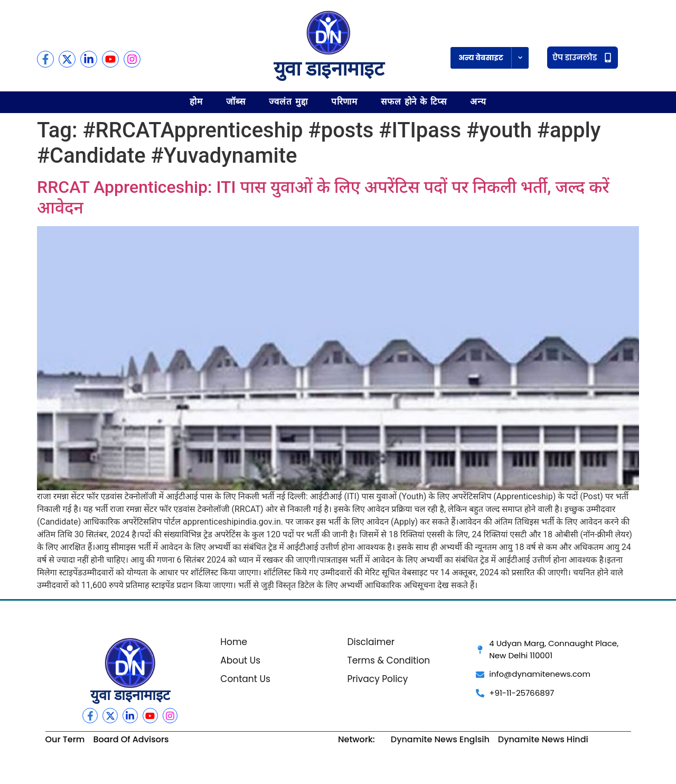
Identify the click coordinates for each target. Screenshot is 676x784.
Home (234, 642)
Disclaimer (371, 642)
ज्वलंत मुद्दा (288, 102)
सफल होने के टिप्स (414, 102)
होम (196, 102)
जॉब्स (236, 102)
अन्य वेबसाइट (481, 58)
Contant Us (245, 679)
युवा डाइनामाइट (328, 69)
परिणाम (345, 102)
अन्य (478, 102)
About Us (240, 660)
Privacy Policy (377, 679)
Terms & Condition (388, 660)
